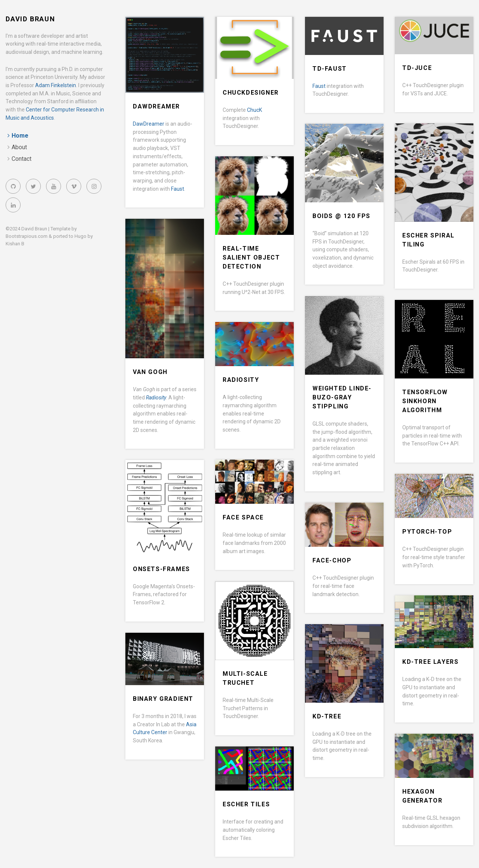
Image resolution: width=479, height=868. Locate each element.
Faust (178, 189)
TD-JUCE (417, 68)
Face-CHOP (332, 560)
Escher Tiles (246, 804)
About (19, 147)
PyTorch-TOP (427, 532)
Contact (22, 159)
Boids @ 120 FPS (341, 216)
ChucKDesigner (251, 93)
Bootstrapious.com (27, 236)
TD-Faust (330, 69)
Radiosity (241, 380)
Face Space (243, 517)
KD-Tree (327, 716)
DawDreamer (156, 106)
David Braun (30, 19)
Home (20, 136)
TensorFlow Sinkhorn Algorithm (425, 401)
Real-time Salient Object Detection (251, 257)
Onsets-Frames (161, 569)
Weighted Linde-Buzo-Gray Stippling (342, 397)
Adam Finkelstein (56, 85)
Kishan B (15, 244)
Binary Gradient (163, 699)
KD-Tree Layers (430, 662)
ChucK (254, 110)
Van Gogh (150, 372)
